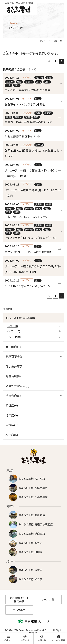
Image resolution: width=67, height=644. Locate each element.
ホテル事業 (48, 599)
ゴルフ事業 (19, 610)
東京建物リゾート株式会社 (19, 600)
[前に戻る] (49, 61)
